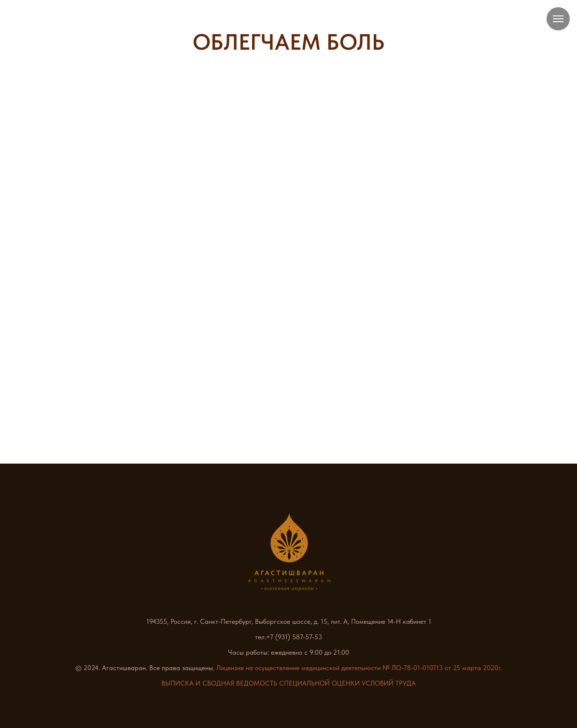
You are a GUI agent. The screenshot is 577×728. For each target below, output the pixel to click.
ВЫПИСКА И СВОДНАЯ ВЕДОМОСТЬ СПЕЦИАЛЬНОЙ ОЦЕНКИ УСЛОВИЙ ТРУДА (288, 683)
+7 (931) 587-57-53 (294, 637)
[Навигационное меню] (558, 19)
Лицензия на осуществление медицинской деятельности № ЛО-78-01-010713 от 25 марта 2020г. (359, 668)
